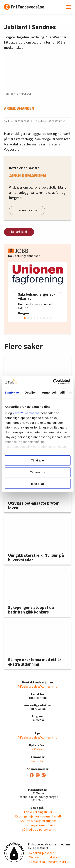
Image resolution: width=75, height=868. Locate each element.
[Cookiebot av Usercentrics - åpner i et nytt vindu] (53, 382)
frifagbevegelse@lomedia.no (37, 687)
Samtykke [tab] (12, 392)
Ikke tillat (37, 484)
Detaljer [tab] (30, 392)
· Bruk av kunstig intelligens (37, 821)
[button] (61, 292)
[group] (37, 292)
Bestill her (38, 761)
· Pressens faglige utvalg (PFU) (49, 862)
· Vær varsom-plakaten (43, 857)
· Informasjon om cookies (38, 825)
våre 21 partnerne (26, 413)
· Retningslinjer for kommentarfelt (37, 816)
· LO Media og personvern (38, 830)
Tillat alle (38, 460)
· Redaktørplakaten (41, 853)
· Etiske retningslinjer (37, 812)
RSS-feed (37, 749)
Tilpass (38, 472)
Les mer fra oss (27, 210)
